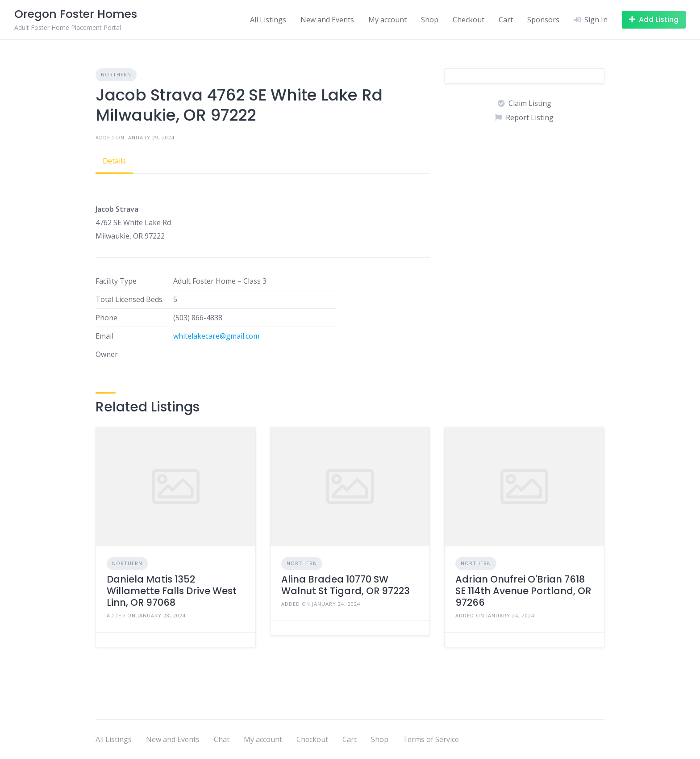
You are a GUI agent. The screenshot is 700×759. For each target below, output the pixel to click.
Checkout (469, 20)
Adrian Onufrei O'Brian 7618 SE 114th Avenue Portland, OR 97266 (523, 591)
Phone (106, 318)
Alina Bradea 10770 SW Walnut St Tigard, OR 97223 (346, 585)
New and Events (327, 20)
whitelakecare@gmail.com (216, 336)
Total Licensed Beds (129, 299)
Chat (222, 739)
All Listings (268, 20)
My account (387, 20)
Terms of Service (431, 739)
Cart (506, 20)
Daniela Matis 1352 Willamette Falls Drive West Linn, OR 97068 (172, 591)
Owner (107, 354)
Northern (116, 74)
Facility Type (116, 281)
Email (104, 336)
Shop (430, 20)
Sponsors (543, 20)
